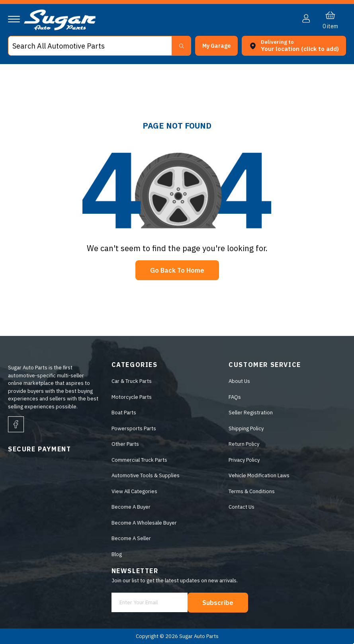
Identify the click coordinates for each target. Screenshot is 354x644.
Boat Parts (124, 413)
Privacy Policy (244, 460)
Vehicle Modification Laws (259, 475)
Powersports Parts (134, 428)
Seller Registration (251, 413)
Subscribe (218, 603)
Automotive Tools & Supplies (146, 475)
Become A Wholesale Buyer (144, 523)
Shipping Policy (246, 428)
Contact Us (242, 507)
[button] (216, 46)
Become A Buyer (131, 507)
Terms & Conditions (252, 491)
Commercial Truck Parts (139, 460)
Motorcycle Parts (132, 397)
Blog (117, 554)
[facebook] (16, 424)
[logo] (60, 28)
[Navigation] (14, 19)
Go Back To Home (177, 270)
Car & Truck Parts (132, 381)
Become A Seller (131, 538)
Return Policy (244, 444)
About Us (239, 381)
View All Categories (134, 491)
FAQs (235, 397)
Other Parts (125, 444)
